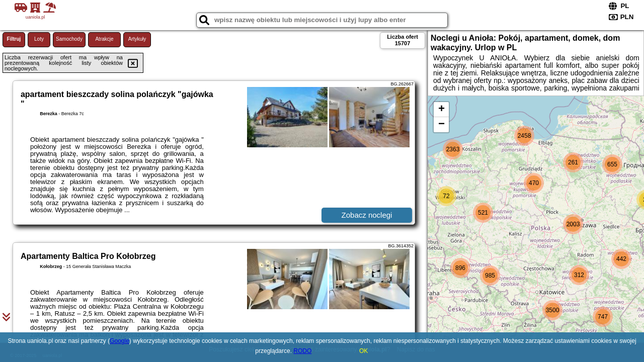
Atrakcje (104, 39)
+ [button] (441, 110)
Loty (39, 39)
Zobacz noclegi (367, 215)
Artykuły (137, 39)
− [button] (441, 125)
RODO (302, 351)
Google (119, 341)
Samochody (69, 39)
